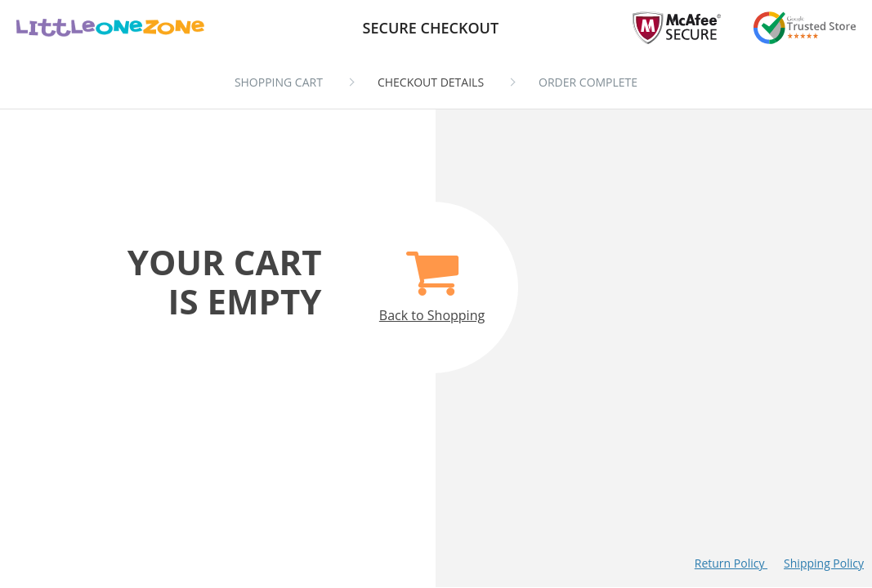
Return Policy (731, 563)
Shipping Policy (824, 563)
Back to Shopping (432, 277)
